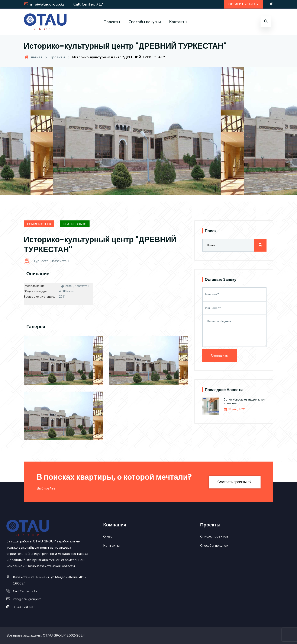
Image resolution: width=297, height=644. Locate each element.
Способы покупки (145, 22)
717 (35, 591)
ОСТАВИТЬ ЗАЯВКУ (243, 4)
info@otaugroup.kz (44, 4)
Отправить (219, 355)
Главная (33, 57)
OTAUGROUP (24, 607)
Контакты (178, 22)
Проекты (112, 22)
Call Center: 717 (88, 4)
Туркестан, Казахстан (46, 261)
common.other (39, 224)
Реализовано (75, 224)
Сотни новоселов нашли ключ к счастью (244, 401)
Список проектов (214, 536)
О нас (108, 536)
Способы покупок (214, 546)
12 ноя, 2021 (235, 409)
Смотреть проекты (235, 482)
